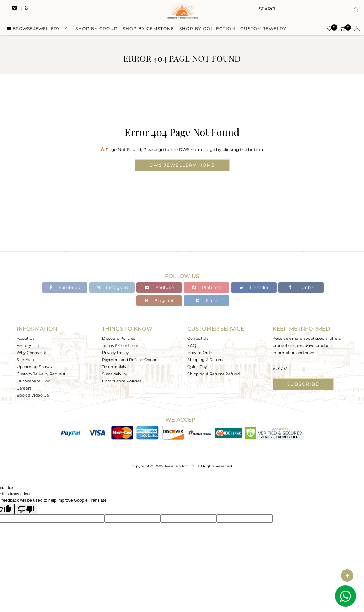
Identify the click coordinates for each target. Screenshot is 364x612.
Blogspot (159, 300)
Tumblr (301, 287)
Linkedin (254, 287)
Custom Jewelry (263, 29)
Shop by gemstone (148, 29)
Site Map (25, 360)
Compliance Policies (122, 381)
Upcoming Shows (34, 367)
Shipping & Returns (206, 360)
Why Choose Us (32, 353)
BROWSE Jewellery (33, 29)
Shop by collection (207, 29)
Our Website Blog (34, 381)
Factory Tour (28, 345)
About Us (26, 338)
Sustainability (115, 374)
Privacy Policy (115, 353)
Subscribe (303, 384)
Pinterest (207, 287)
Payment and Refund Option (130, 360)
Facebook (65, 287)
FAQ (192, 345)
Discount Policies (119, 338)
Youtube (159, 287)
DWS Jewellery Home (182, 165)
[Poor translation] (26, 509)
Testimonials (114, 367)
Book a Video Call (34, 395)
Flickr (207, 300)
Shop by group (97, 29)
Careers (24, 388)
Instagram (112, 287)
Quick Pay (197, 367)
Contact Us (198, 338)
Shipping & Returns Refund (213, 374)
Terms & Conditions (121, 345)
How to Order (200, 353)
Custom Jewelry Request (41, 374)
